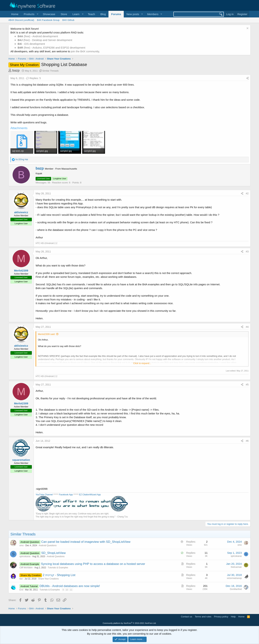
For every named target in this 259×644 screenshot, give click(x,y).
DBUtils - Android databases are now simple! (70, 586)
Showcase (49, 14)
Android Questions (48, 545)
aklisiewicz (21, 212)
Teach (91, 14)
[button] (31, 14)
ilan (21, 579)
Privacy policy (221, 617)
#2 (247, 193)
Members (153, 14)
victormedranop (234, 578)
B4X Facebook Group (48, 20)
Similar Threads (50, 71)
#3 (247, 252)
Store (64, 14)
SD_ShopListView (53, 553)
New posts (133, 14)
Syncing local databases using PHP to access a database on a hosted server (93, 564)
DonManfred (236, 589)
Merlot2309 (21, 270)
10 (67, 590)
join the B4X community (85, 51)
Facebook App (66, 495)
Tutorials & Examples (58, 568)
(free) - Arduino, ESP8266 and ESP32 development (51, 48)
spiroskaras (25, 556)
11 (71, 590)
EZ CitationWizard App (90, 495)
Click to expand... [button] (142, 363)
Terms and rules (203, 617)
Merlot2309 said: (47, 334)
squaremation (21, 460)
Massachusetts (69, 169)
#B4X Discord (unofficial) (21, 20)
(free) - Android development (38, 36)
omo (21, 545)
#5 (247, 385)
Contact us (187, 617)
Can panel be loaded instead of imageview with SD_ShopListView (86, 542)
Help (233, 617)
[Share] (247, 78)
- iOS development (31, 44)
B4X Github (68, 20)
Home (15, 14)
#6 (247, 441)
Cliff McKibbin (26, 568)
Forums (116, 14)
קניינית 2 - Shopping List (59, 575)
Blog (103, 14)
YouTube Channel (44, 495)
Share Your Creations (48, 579)
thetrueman (236, 567)
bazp (16, 70)
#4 (247, 327)
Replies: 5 (34, 78)
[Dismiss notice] (247, 29)
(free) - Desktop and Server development (45, 40)
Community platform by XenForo (129, 623)
